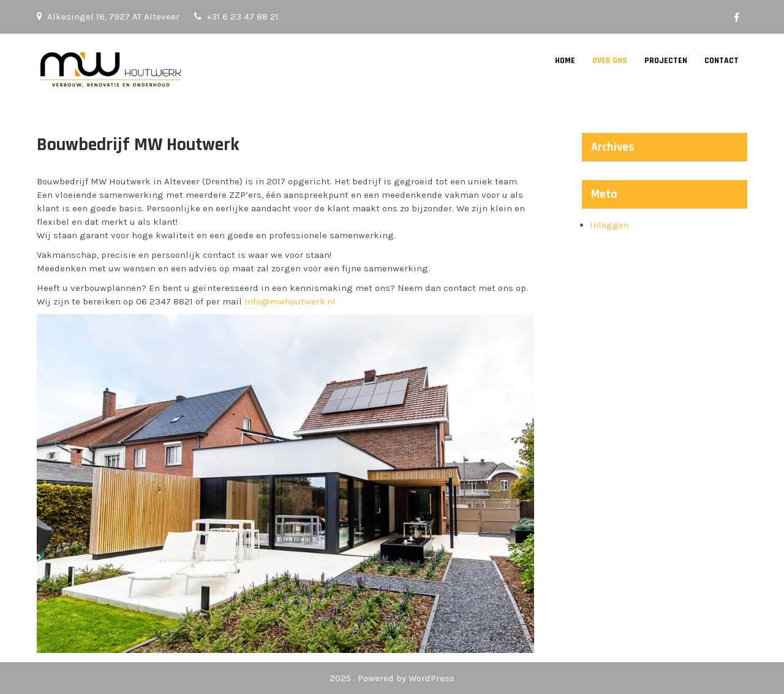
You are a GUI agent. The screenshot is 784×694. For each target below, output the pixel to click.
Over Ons (610, 61)
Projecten (666, 61)
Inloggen (609, 225)
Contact (722, 61)
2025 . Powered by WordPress (392, 678)
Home (565, 61)
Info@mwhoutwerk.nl (290, 301)
